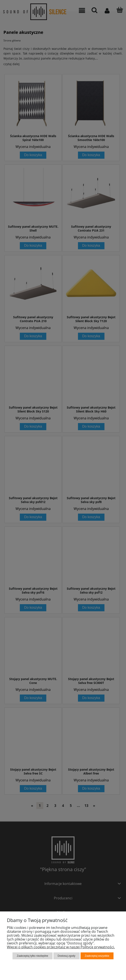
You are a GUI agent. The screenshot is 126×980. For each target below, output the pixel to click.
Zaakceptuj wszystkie (97, 956)
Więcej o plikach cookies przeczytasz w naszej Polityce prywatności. (61, 947)
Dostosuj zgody (67, 956)
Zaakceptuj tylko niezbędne (32, 956)
